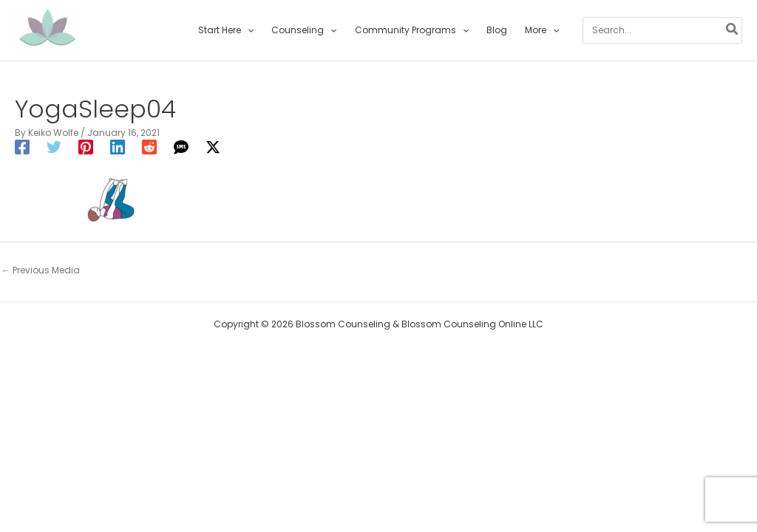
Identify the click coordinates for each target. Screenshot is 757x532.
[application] (247, 30)
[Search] (733, 30)
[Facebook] (22, 147)
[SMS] (181, 147)
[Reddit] (149, 147)
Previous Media (41, 270)
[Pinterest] (86, 147)
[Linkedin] (118, 147)
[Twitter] (54, 147)
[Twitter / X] (213, 147)
